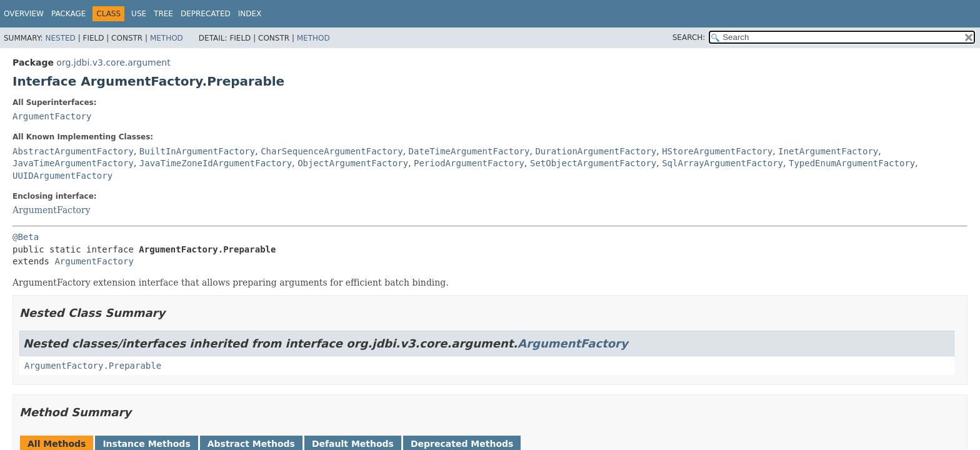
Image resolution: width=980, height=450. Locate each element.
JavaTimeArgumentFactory (73, 163)
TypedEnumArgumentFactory (852, 163)
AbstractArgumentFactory (73, 151)
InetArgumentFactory (828, 151)
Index (250, 14)
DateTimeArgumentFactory (469, 151)
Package (68, 14)
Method (167, 38)
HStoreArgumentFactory (717, 151)
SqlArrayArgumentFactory (722, 163)
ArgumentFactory (52, 116)
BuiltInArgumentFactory (197, 151)
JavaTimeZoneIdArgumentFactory (216, 163)
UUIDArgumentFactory (62, 176)
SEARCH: (689, 37)
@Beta (26, 237)
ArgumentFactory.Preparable (93, 366)
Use (139, 14)
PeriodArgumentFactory (469, 163)
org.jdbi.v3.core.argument (113, 62)
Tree (163, 14)
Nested (60, 38)
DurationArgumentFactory (596, 151)
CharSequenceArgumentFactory (332, 151)
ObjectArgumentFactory (353, 163)
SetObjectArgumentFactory (593, 163)
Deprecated (206, 14)
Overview (24, 14)
